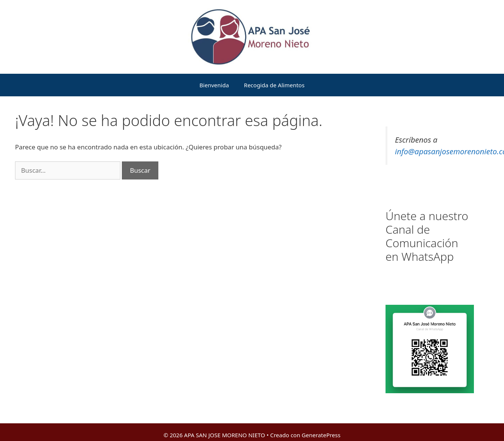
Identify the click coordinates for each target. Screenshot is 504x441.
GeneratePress (321, 435)
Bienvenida (214, 85)
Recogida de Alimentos (274, 85)
